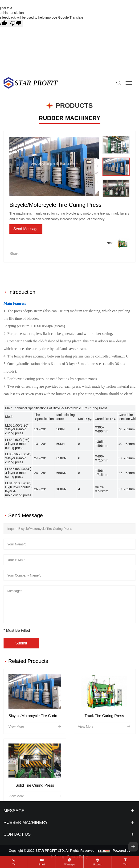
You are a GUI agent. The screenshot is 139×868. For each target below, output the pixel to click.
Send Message (26, 229)
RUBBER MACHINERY (69, 118)
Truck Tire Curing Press (104, 748)
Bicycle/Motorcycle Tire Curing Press (39, 748)
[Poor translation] (16, 23)
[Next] (116, 194)
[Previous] (116, 139)
